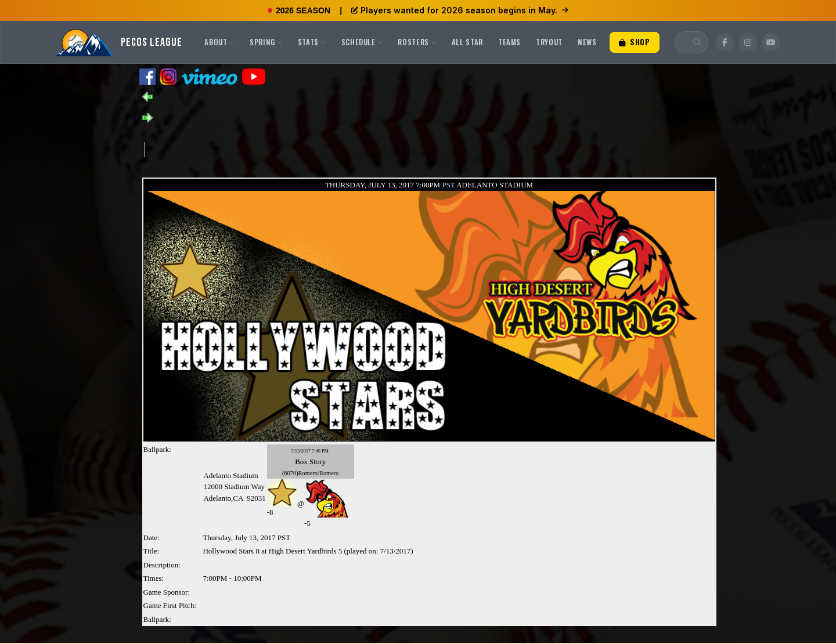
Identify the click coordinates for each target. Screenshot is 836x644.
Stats (312, 42)
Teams (509, 42)
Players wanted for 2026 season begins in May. (460, 10)
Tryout (549, 42)
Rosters (417, 42)
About (219, 42)
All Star (467, 42)
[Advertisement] (356, 149)
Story (318, 462)
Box (301, 462)
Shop (635, 42)
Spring (266, 42)
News (587, 42)
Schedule (362, 42)
